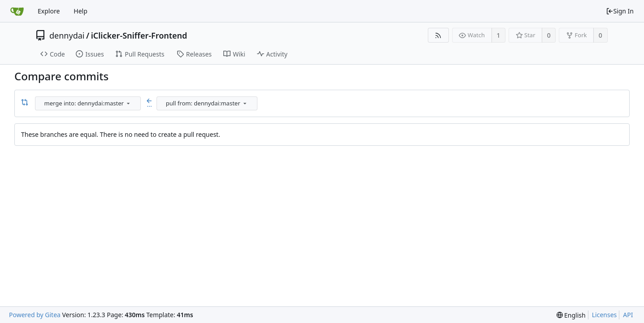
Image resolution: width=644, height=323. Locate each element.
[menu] (128, 103)
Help (80, 11)
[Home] (17, 11)
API (628, 315)
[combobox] (89, 103)
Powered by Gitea (35, 315)
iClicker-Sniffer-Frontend (139, 35)
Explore (49, 11)
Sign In (620, 11)
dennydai (67, 35)
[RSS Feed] (438, 35)
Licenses (605, 315)
